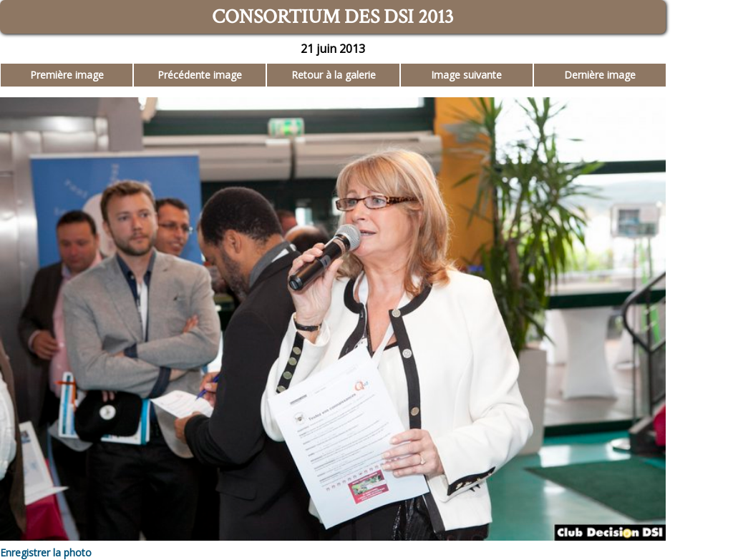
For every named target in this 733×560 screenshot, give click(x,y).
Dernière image (600, 75)
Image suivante (466, 75)
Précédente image (200, 75)
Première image (67, 75)
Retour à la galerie (334, 75)
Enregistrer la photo (46, 552)
